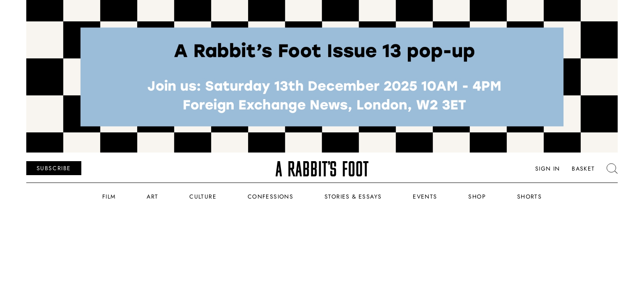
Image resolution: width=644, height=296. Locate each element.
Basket (583, 169)
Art (152, 197)
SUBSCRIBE (54, 168)
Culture (203, 197)
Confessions (270, 197)
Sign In (548, 169)
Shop (477, 197)
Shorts (529, 197)
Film (109, 197)
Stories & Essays (353, 197)
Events (425, 197)
